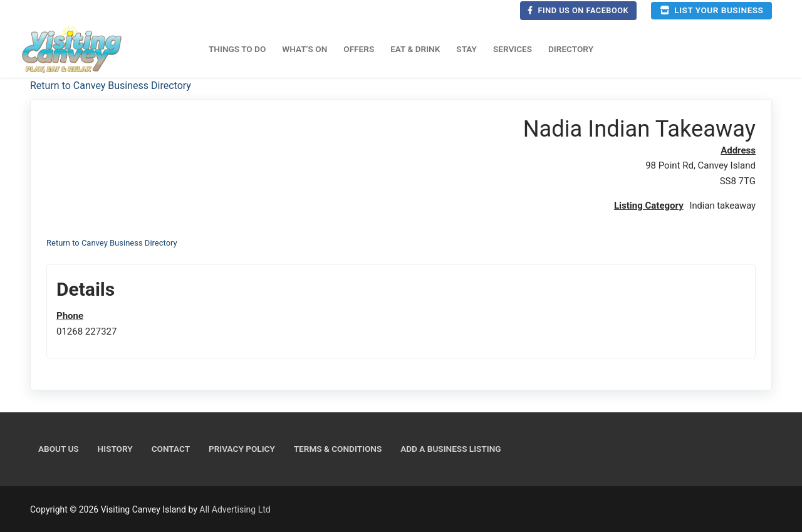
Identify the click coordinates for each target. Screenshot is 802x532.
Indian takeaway (722, 206)
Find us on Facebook (578, 10)
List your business (711, 10)
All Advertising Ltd (235, 509)
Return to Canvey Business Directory (111, 86)
